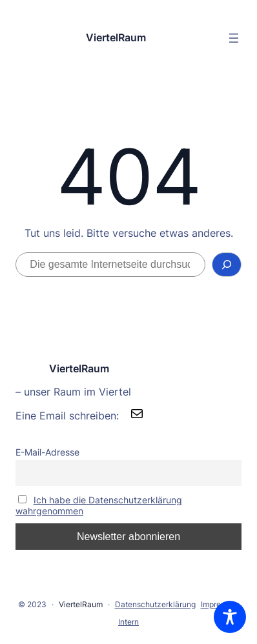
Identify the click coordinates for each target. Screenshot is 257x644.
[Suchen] (227, 265)
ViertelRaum (116, 37)
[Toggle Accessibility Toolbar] (230, 617)
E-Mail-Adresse (47, 452)
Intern (128, 622)
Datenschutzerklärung (155, 604)
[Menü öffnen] (234, 38)
